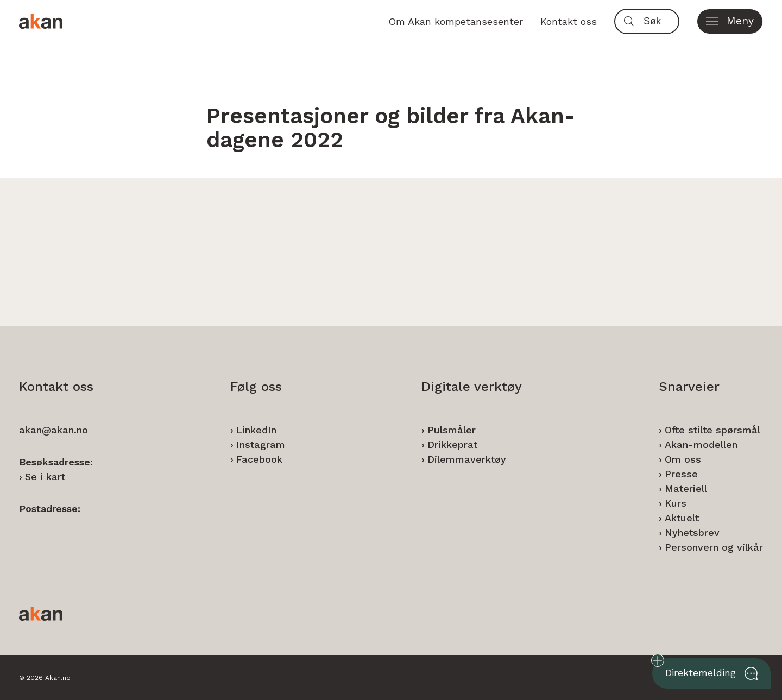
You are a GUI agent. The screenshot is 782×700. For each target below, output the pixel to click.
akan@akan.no (53, 430)
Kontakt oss (569, 21)
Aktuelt (682, 518)
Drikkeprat (452, 444)
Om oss (683, 459)
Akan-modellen (701, 444)
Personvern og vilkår (714, 547)
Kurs (676, 503)
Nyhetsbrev (692, 532)
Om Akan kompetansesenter (456, 21)
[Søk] (659, 21)
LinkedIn (256, 430)
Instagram (261, 444)
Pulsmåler (452, 430)
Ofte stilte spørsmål (712, 430)
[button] (730, 21)
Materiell (686, 488)
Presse (681, 474)
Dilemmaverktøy (467, 459)
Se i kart (45, 477)
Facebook (259, 459)
